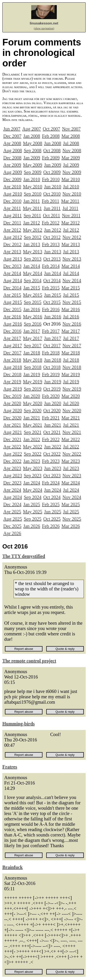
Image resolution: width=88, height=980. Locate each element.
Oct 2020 (52, 411)
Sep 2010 (33, 194)
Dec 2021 (12, 439)
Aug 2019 (13, 389)
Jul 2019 (71, 382)
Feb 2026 (51, 526)
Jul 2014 (71, 273)
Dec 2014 (12, 288)
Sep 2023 (33, 476)
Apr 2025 (12, 512)
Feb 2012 (51, 223)
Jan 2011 (32, 201)
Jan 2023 (32, 461)
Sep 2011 (32, 216)
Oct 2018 (52, 367)
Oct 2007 (51, 129)
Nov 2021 (72, 432)
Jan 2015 (32, 288)
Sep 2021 (33, 432)
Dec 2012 (12, 244)
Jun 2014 (53, 273)
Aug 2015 (13, 302)
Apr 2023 (12, 468)
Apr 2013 (12, 252)
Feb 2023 (51, 461)
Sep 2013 (33, 259)
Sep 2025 (33, 519)
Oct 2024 (52, 497)
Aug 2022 (13, 454)
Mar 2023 (71, 461)
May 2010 (33, 187)
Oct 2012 (52, 237)
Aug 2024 (13, 497)
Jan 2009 (32, 158)
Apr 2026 (12, 533)
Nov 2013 (72, 259)
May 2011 (32, 208)
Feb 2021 (51, 418)
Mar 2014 (71, 266)
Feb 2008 (51, 136)
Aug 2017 (13, 346)
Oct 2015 (52, 302)
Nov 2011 (71, 216)
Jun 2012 (53, 230)
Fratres (10, 767)
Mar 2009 (71, 158)
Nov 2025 (72, 519)
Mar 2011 (70, 201)
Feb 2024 (51, 483)
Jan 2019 (32, 374)
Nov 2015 (72, 302)
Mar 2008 (71, 136)
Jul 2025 (71, 512)
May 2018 (33, 360)
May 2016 (33, 317)
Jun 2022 (53, 447)
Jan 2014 (32, 266)
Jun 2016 (53, 317)
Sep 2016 (33, 324)
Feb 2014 (51, 266)
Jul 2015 (71, 295)
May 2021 (33, 425)
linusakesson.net (44, 23)
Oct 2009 (52, 172)
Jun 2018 (53, 360)
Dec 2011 (12, 223)
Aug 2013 (13, 259)
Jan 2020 (32, 396)
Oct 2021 (52, 432)
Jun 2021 (53, 425)
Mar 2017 (71, 331)
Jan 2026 (32, 526)
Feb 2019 (51, 374)
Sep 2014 (33, 281)
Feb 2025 (51, 504)
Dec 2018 (12, 374)
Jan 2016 (32, 309)
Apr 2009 (12, 165)
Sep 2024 (33, 497)
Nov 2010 (72, 194)
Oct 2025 (52, 519)
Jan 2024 (32, 483)
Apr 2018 (12, 360)
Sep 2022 (33, 454)
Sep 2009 (33, 172)
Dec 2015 (12, 309)
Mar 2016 (71, 309)
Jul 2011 (70, 208)
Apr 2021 (12, 425)
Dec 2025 (12, 526)
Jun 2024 (53, 490)
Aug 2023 (13, 476)
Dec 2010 (12, 201)
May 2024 (33, 490)
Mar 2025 (71, 504)
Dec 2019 (12, 396)
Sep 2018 (33, 367)
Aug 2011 (13, 216)
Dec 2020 (12, 418)
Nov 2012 (72, 237)
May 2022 (33, 447)
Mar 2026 (71, 526)
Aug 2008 (13, 151)
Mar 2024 (71, 483)
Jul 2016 (71, 317)
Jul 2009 (71, 165)
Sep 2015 (33, 302)
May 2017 (33, 338)
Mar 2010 (71, 179)
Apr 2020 (12, 403)
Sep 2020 (33, 411)
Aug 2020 (13, 411)
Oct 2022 (52, 454)
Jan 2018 (32, 353)
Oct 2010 (52, 194)
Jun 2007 (12, 129)
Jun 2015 (53, 295)
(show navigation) (44, 28)
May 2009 (33, 165)
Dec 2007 (12, 136)
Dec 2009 (12, 179)
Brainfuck (13, 867)
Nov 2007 (71, 129)
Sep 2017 (33, 346)
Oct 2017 (52, 346)
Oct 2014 (52, 281)
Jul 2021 (71, 425)
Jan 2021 (32, 418)
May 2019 (33, 382)
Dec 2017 (12, 353)
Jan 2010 (32, 179)
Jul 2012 (71, 230)
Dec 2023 (12, 483)
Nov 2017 (72, 346)
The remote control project (29, 661)
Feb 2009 (51, 158)
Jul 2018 (71, 360)
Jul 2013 (71, 252)
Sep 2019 (33, 389)
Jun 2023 (53, 468)
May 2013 (33, 252)
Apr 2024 (12, 490)
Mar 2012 (70, 223)
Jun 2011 (52, 208)
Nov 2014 (72, 281)
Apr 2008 (12, 143)
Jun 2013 (53, 252)
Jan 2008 (32, 136)
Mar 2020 (71, 396)
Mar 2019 (71, 374)
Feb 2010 (51, 179)
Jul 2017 (71, 338)
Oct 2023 (52, 476)
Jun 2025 (53, 512)
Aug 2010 (13, 194)
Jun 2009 (53, 165)
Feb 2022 (51, 439)
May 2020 (33, 403)
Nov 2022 (72, 454)
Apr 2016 (12, 317)
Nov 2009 (72, 172)
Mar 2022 (71, 439)
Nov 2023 (72, 476)
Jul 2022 (71, 447)
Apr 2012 (12, 230)
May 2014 (33, 273)
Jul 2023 (71, 468)
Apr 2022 (12, 447)
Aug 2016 (13, 324)
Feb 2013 (51, 244)
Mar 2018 (71, 353)
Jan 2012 (31, 223)
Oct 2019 (52, 389)
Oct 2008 (52, 151)
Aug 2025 (13, 519)
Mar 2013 (71, 244)
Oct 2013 (52, 259)
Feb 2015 (51, 288)
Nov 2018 (72, 367)
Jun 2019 (53, 382)
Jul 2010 (71, 187)
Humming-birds (19, 724)
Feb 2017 (51, 331)
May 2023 (33, 468)
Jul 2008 (71, 143)
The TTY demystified (24, 556)
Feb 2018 (51, 353)
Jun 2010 (53, 187)
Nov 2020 (72, 411)
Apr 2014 (12, 273)
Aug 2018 (13, 367)
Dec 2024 (12, 504)
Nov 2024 (72, 497)
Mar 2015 (71, 288)
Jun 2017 (53, 338)
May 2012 (33, 230)
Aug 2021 (13, 432)
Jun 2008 (53, 143)
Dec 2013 (12, 266)
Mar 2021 (71, 418)
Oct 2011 (52, 216)
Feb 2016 (51, 309)
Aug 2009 (13, 172)
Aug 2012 (13, 237)
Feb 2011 (50, 201)
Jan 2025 (32, 504)
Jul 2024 (71, 490)
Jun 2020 (53, 403)
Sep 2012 (33, 237)
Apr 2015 (12, 295)
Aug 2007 (32, 129)
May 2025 (33, 512)
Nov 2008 (72, 151)
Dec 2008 (12, 158)
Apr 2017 (12, 338)
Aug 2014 (13, 281)
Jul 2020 (71, 403)
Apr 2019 (12, 382)
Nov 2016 (72, 324)
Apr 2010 (12, 187)
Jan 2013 (32, 244)
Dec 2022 (12, 461)
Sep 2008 (33, 151)
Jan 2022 (32, 439)
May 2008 (33, 143)
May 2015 (33, 295)
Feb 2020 (51, 396)
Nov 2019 (72, 389)
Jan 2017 (32, 331)
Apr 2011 (12, 208)
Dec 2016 (12, 331)
